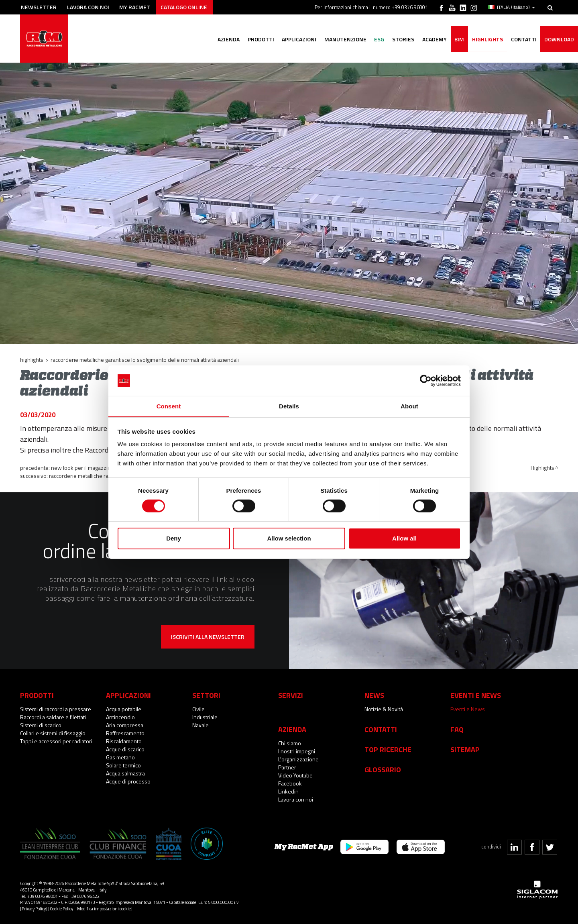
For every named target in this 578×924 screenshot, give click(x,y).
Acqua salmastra (125, 773)
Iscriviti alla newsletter (208, 637)
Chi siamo (290, 743)
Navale (200, 725)
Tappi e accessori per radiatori (56, 741)
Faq (457, 729)
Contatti (381, 729)
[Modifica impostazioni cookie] (104, 909)
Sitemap (465, 749)
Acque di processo (128, 781)
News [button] (374, 695)
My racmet (135, 7)
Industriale (205, 717)
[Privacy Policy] (34, 909)
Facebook (290, 783)
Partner (287, 767)
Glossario (383, 769)
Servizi (291, 695)
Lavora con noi (88, 7)
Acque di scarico (125, 749)
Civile (198, 709)
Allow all (404, 539)
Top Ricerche (388, 749)
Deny (174, 539)
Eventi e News (468, 709)
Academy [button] (434, 39)
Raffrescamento (125, 733)
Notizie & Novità (384, 709)
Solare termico (123, 765)
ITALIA (512, 7)
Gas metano (120, 757)
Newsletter (39, 7)
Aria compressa (125, 725)
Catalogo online (184, 7)
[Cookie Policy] (61, 909)
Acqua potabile (124, 709)
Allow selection (289, 539)
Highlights (487, 39)
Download (559, 39)
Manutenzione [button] (344, 39)
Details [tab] (289, 406)
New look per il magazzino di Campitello (98, 468)
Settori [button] (206, 695)
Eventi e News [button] (476, 695)
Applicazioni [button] (298, 39)
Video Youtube (295, 775)
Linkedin (288, 791)
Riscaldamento (124, 741)
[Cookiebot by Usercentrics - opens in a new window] (426, 380)
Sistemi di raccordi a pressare (56, 709)
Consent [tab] (169, 406)
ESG (378, 39)
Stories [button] (402, 39)
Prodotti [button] (259, 39)
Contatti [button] (523, 39)
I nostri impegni (297, 751)
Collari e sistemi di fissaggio (53, 733)
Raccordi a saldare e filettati (53, 717)
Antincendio (120, 717)
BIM (459, 39)
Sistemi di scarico (41, 725)
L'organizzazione (298, 759)
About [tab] (409, 406)
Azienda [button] (227, 39)
